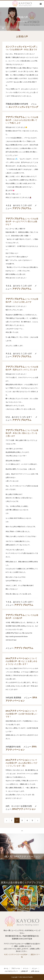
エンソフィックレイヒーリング (20, 47)
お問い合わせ (35, 971)
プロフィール (16, 968)
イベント (26, 968)
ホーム (6, 968)
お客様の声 (24, 971)
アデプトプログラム (15, 117)
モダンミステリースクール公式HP (16, 955)
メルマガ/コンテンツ (11, 971)
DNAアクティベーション (17, 658)
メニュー (34, 968)
